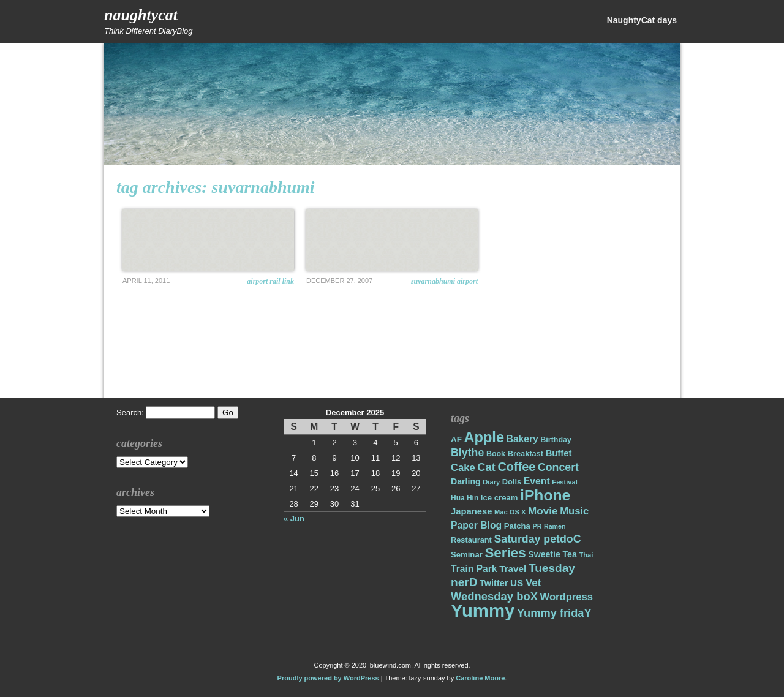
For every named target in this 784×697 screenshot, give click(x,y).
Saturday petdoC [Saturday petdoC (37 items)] (537, 539)
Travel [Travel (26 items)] (513, 569)
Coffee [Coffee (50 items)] (516, 467)
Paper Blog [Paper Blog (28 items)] (476, 525)
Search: (130, 413)
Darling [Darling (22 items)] (466, 481)
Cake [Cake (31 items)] (463, 468)
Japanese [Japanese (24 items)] (471, 511)
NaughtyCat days (642, 20)
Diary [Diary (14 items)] (491, 482)
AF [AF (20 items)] (456, 439)
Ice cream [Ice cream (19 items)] (499, 498)
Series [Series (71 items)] (505, 553)
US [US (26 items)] (517, 583)
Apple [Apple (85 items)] (484, 437)
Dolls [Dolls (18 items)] (512, 482)
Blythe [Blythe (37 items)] (467, 453)
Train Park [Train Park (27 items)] (474, 569)
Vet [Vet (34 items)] (533, 583)
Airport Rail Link (270, 281)
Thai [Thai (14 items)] (586, 555)
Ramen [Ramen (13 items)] (555, 526)
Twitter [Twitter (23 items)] (494, 583)
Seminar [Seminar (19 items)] (467, 555)
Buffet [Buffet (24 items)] (559, 453)
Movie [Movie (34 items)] (543, 511)
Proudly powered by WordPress (328, 678)
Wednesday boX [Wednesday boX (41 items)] (494, 596)
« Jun (294, 518)
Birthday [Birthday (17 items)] (556, 440)
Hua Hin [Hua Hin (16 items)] (465, 498)
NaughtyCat (141, 15)
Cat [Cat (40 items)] (486, 467)
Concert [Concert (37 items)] (558, 467)
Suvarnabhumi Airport (444, 281)
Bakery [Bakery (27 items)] (522, 439)
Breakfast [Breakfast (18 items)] (526, 454)
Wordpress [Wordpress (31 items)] (567, 597)
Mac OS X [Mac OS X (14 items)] (510, 512)
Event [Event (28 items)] (537, 481)
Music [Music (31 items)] (574, 511)
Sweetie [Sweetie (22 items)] (544, 554)
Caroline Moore (480, 678)
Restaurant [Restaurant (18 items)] (471, 540)
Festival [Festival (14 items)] (565, 482)
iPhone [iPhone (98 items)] (545, 495)
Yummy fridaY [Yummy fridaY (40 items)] (554, 613)
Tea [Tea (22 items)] (569, 554)
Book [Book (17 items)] (496, 454)
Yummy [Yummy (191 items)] (483, 610)
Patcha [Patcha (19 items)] (517, 526)
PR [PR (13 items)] (537, 526)
